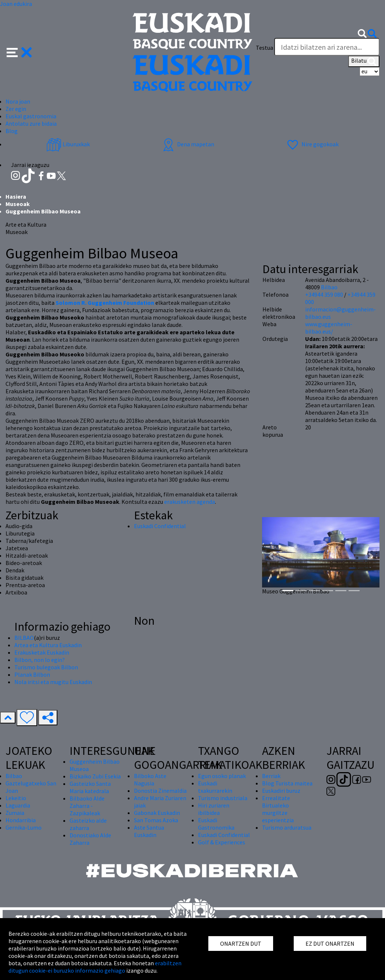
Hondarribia (21, 820)
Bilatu (364, 61)
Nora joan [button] (18, 101)
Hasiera (16, 196)
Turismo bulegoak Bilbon (46, 667)
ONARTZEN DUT (241, 944)
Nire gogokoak (312, 144)
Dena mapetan (188, 144)
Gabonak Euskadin (157, 813)
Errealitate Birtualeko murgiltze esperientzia (278, 809)
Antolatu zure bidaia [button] (31, 123)
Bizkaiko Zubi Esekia (95, 776)
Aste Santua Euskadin (149, 831)
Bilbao (329, 287)
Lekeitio (16, 798)
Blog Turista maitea (287, 783)
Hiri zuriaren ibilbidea (214, 809)
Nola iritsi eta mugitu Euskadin (53, 682)
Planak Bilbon (32, 674)
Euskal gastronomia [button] (31, 116)
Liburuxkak (68, 144)
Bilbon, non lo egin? (40, 660)
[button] (19, 52)
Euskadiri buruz (281, 791)
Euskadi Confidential (160, 526)
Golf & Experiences (222, 842)
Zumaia (15, 813)
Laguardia (18, 805)
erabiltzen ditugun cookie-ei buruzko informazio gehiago (95, 967)
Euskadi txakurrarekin (215, 787)
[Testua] (327, 47)
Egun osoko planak (222, 776)
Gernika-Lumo (24, 827)
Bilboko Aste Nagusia (150, 780)
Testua (264, 48)
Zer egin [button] (16, 109)
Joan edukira (16, 4)
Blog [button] (12, 131)
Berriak (271, 776)
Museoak (18, 204)
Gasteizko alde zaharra (88, 824)
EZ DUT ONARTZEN (330, 944)
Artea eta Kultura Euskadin (48, 645)
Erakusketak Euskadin (42, 652)
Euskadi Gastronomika (216, 824)
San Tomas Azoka (156, 820)
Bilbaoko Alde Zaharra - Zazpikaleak (87, 806)
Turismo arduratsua (287, 827)
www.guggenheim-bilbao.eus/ (329, 328)
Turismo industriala (223, 798)
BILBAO (24, 638)
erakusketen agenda (190, 502)
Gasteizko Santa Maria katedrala (90, 787)
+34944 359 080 (324, 294)
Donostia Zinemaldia (160, 791)
